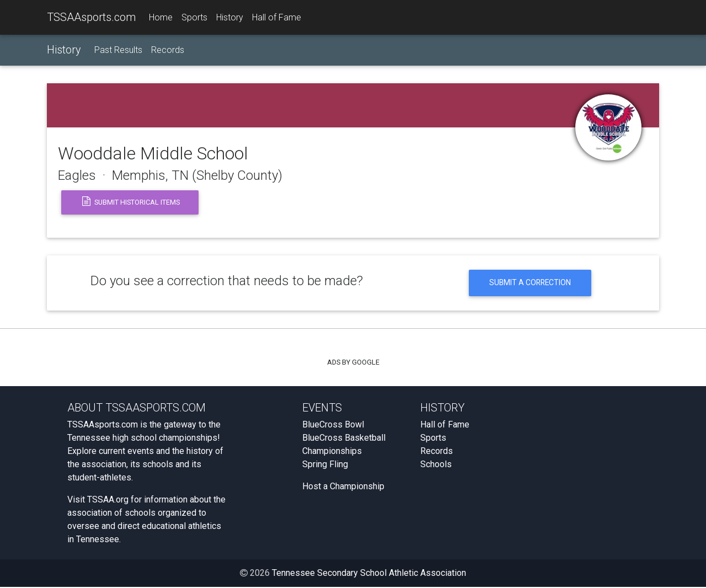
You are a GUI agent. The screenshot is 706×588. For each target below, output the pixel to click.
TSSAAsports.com (91, 17)
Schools (436, 465)
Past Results (118, 50)
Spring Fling (325, 465)
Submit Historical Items (130, 202)
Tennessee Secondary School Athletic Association (369, 574)
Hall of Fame (277, 17)
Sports (194, 17)
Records (168, 50)
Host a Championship (343, 487)
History (230, 17)
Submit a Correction (530, 283)
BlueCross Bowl (333, 426)
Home (161, 17)
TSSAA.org (108, 501)
